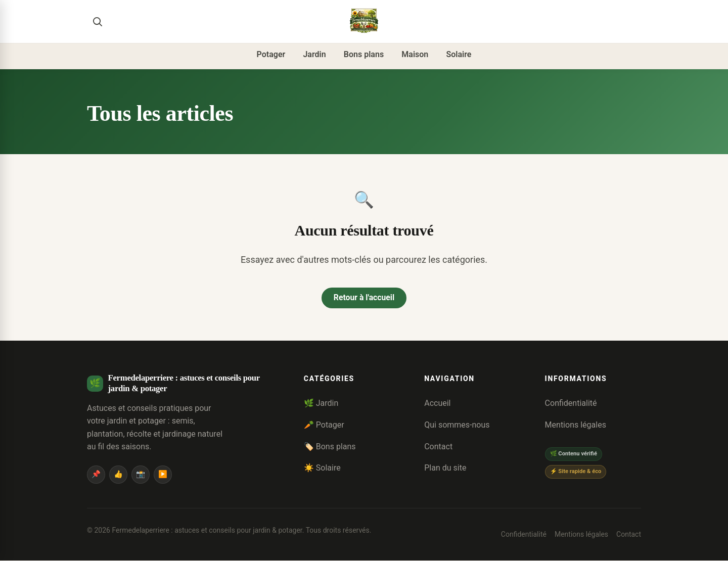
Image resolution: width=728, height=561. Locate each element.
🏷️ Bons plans (330, 447)
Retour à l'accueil (364, 298)
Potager (271, 54)
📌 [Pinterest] (96, 475)
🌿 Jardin (321, 404)
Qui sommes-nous (457, 425)
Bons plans (364, 54)
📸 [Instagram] (141, 475)
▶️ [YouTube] (163, 475)
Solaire (459, 54)
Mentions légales (576, 425)
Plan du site (445, 468)
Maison (415, 54)
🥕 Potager (324, 425)
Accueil (437, 404)
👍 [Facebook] (118, 475)
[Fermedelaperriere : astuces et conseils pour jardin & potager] (364, 21)
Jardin (314, 54)
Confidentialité (571, 404)
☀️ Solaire (322, 468)
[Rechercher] (97, 21)
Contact (438, 447)
